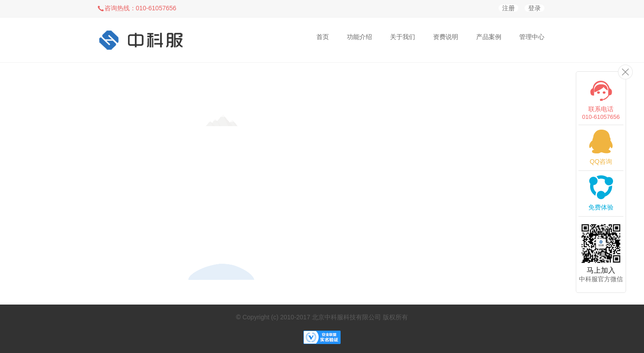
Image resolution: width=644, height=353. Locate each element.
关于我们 (403, 37)
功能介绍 (359, 37)
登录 (534, 8)
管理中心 (532, 37)
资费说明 (446, 37)
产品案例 (489, 37)
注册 (508, 8)
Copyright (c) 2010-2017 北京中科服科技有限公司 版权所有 (325, 317)
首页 (323, 37)
